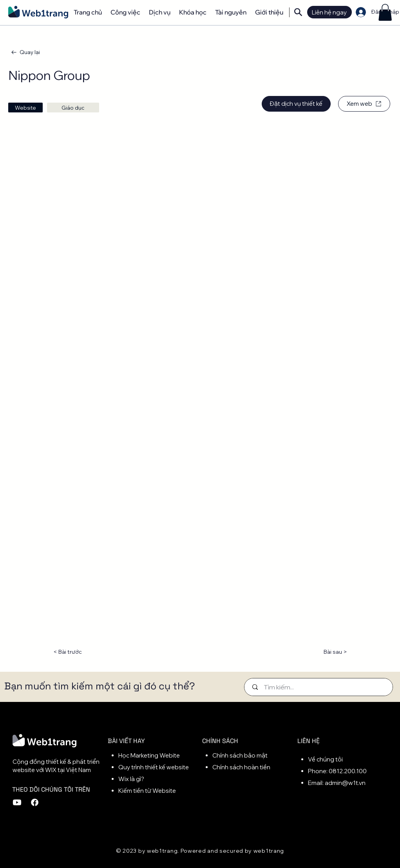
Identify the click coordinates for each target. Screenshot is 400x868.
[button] (385, 12)
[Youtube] (17, 802)
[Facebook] (35, 802)
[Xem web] (364, 104)
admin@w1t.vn (345, 783)
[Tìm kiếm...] (320, 687)
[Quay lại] (26, 52)
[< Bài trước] (79, 652)
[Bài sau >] (328, 652)
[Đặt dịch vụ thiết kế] (296, 104)
